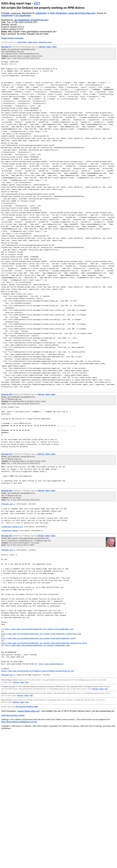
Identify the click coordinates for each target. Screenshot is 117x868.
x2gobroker (16, 13)
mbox (49, 47)
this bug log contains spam (27, 707)
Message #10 (7, 394)
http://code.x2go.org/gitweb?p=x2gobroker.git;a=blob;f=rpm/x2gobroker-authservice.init (41, 634)
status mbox (33, 42)
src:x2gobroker (23, 15)
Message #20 (7, 491)
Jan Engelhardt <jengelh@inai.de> (31, 20)
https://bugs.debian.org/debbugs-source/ (19, 722)
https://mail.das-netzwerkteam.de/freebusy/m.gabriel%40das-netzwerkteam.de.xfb (37, 671)
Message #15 (7, 454)
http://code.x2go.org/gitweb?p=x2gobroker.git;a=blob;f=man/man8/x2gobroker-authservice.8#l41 (44, 643)
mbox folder (22, 42)
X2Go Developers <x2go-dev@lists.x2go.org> (73, 13)
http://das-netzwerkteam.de (51, 664)
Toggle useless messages (12, 38)
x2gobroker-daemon (10, 531)
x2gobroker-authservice (13, 527)
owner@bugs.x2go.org (29, 711)
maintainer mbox (45, 42)
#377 (37, 3)
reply (54, 47)
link (27, 682)
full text (42, 47)
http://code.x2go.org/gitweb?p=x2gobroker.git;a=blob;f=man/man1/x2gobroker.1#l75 (38, 638)
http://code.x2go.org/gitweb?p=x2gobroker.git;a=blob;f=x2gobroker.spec (37, 645)
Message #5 (6, 47)
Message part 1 (9, 504)
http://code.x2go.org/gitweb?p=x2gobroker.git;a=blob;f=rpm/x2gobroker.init (39, 629)
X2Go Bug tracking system (13, 715)
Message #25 (7, 536)
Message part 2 (9, 675)
